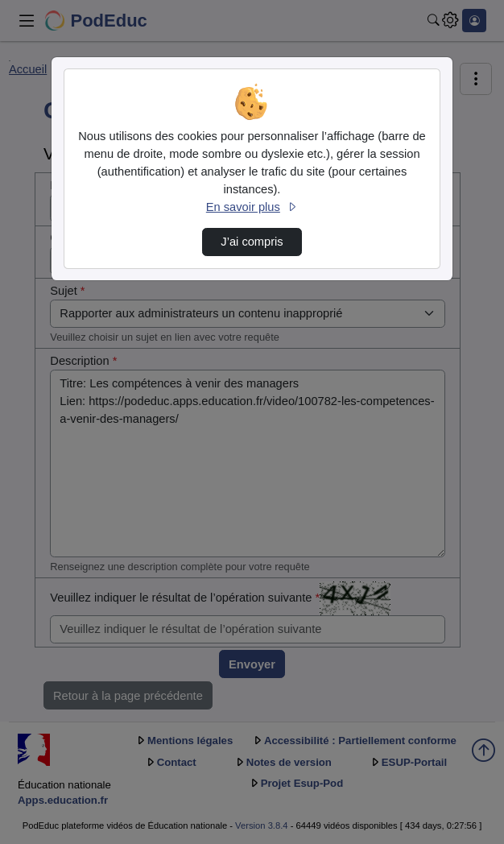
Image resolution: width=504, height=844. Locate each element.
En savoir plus (252, 207)
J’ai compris (252, 242)
